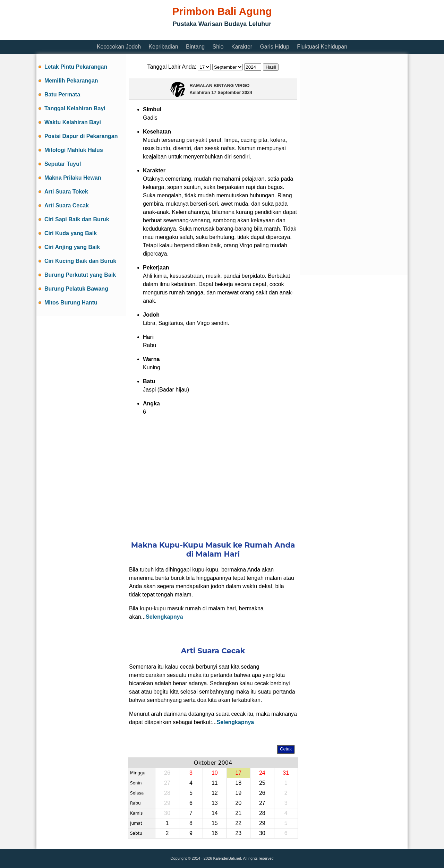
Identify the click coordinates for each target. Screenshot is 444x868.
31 (286, 773)
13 (215, 803)
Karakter (242, 47)
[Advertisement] (163, 36)
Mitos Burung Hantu (71, 303)
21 (238, 813)
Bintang (195, 47)
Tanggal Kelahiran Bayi (75, 108)
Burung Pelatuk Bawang (76, 289)
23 (238, 833)
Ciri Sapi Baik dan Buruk (77, 219)
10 (215, 773)
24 (262, 773)
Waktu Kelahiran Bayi (73, 122)
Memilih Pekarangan (71, 81)
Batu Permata (62, 94)
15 (215, 823)
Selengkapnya (164, 617)
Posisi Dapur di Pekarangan (81, 136)
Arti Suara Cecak (67, 205)
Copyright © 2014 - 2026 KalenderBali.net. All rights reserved (222, 858)
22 (238, 823)
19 (238, 793)
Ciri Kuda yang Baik (71, 233)
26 (262, 793)
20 (238, 803)
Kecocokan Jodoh (119, 47)
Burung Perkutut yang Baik (80, 275)
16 (215, 833)
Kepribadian (163, 47)
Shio (218, 47)
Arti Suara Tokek (66, 192)
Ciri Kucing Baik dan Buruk (80, 261)
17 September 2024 (232, 92)
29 (262, 823)
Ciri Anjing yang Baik (72, 247)
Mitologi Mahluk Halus (74, 150)
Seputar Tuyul (63, 164)
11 (215, 783)
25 (262, 783)
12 (215, 793)
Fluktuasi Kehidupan (322, 47)
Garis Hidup (274, 47)
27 (262, 803)
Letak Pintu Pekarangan (76, 67)
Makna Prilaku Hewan (73, 178)
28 (262, 813)
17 (238, 773)
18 (238, 783)
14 (215, 813)
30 (262, 833)
